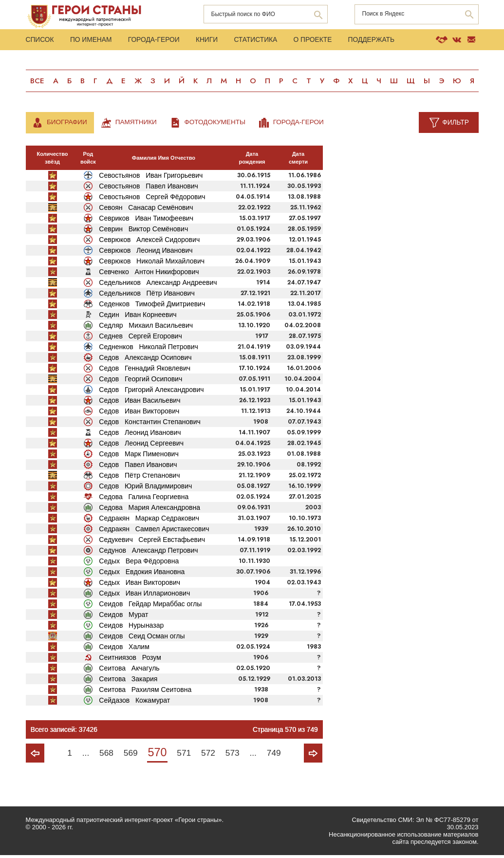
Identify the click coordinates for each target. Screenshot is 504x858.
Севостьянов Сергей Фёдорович (152, 199)
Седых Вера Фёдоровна (139, 563)
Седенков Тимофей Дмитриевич (152, 306)
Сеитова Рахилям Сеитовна (145, 692)
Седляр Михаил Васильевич (146, 328)
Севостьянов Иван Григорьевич (151, 178)
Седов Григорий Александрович (151, 392)
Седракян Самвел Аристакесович (154, 531)
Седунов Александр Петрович (148, 553)
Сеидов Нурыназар (131, 628)
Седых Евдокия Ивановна (142, 574)
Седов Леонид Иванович (140, 435)
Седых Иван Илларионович (144, 596)
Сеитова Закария (128, 681)
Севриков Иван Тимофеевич (146, 221)
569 (129, 755)
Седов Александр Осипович (145, 360)
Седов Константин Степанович (150, 424)
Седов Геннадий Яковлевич (145, 371)
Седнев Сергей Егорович (140, 338)
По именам (93, 41)
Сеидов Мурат (123, 617)
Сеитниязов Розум (130, 660)
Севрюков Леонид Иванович (146, 253)
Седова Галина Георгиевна (144, 499)
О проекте (323, 41)
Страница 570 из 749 (284, 732)
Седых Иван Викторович (140, 585)
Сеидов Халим (124, 649)
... (82, 755)
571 (184, 755)
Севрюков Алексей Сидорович (149, 242)
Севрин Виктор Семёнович (143, 231)
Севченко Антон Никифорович (149, 274)
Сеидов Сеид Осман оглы (142, 638)
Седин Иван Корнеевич (138, 317)
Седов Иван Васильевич (140, 403)
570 (156, 755)
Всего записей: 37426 (65, 732)
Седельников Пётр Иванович (147, 296)
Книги (213, 41)
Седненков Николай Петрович (148, 349)
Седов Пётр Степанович (139, 478)
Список (40, 41)
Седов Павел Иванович (138, 467)
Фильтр (455, 125)
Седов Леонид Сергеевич (141, 446)
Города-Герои (158, 41)
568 (103, 755)
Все (37, 83)
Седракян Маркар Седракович (149, 521)
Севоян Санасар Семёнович (146, 210)
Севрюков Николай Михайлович (152, 263)
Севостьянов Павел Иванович (149, 188)
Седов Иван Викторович (139, 413)
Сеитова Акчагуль (129, 671)
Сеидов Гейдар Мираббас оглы (150, 606)
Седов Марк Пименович (139, 456)
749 (279, 755)
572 (210, 755)
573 (235, 755)
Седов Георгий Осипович (140, 381)
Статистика (263, 41)
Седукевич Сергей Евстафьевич (152, 542)
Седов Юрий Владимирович (145, 488)
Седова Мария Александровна (149, 510)
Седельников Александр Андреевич (158, 285)
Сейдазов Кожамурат (134, 703)
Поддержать (383, 41)
